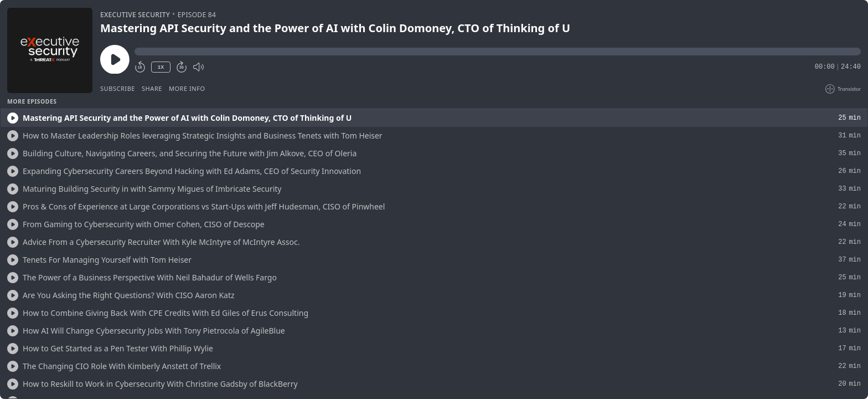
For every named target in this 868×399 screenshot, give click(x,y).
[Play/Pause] (50, 50)
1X (161, 67)
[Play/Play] (13, 118)
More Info (187, 88)
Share (152, 88)
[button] (498, 52)
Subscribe (118, 88)
